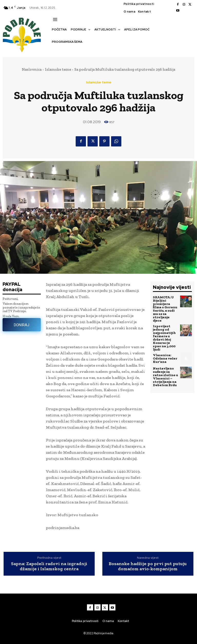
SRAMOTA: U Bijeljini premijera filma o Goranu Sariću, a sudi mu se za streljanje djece (165, 309)
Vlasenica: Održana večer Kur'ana (165, 358)
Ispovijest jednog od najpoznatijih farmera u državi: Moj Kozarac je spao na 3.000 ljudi (164, 338)
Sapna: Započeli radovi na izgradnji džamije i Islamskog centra (49, 566)
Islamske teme (58, 69)
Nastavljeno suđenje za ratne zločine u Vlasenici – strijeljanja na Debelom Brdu (165, 377)
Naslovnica (32, 69)
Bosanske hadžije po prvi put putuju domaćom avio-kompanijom (148, 566)
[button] (54, 51)
